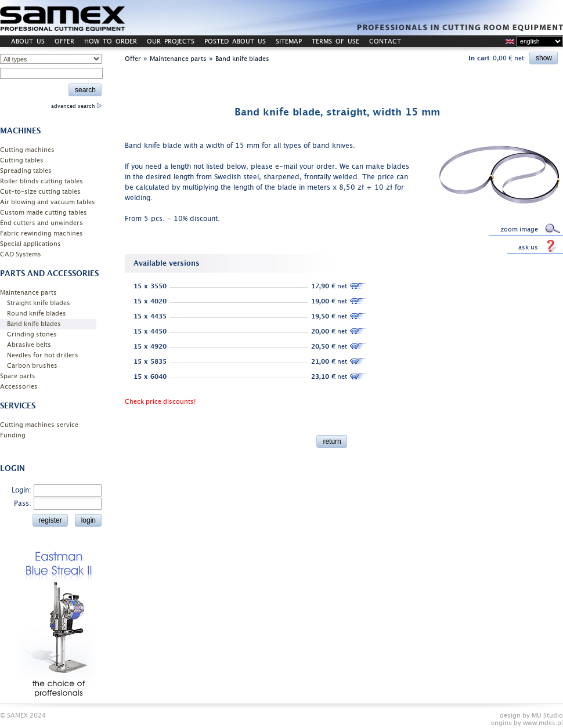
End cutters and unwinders (41, 223)
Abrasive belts (29, 345)
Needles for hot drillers (43, 355)
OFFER (64, 41)
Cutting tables (22, 160)
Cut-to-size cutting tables (40, 192)
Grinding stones (32, 334)
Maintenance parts (28, 293)
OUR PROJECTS (171, 41)
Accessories (19, 387)
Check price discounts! (160, 402)
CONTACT (385, 41)
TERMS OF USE (335, 41)
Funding (13, 435)
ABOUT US (28, 41)
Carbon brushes (32, 366)
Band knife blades (34, 324)
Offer (133, 59)
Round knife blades (37, 314)
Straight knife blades (39, 303)
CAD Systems (21, 254)
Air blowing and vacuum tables (48, 202)
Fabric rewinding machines (41, 233)
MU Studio (547, 716)
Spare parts (18, 376)
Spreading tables (26, 171)
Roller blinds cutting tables (41, 181)
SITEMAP (289, 41)
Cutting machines (27, 150)
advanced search (76, 106)
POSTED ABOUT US (235, 41)
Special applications (30, 244)
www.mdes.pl (543, 723)
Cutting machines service (39, 425)
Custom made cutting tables (44, 213)
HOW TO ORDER (111, 41)
